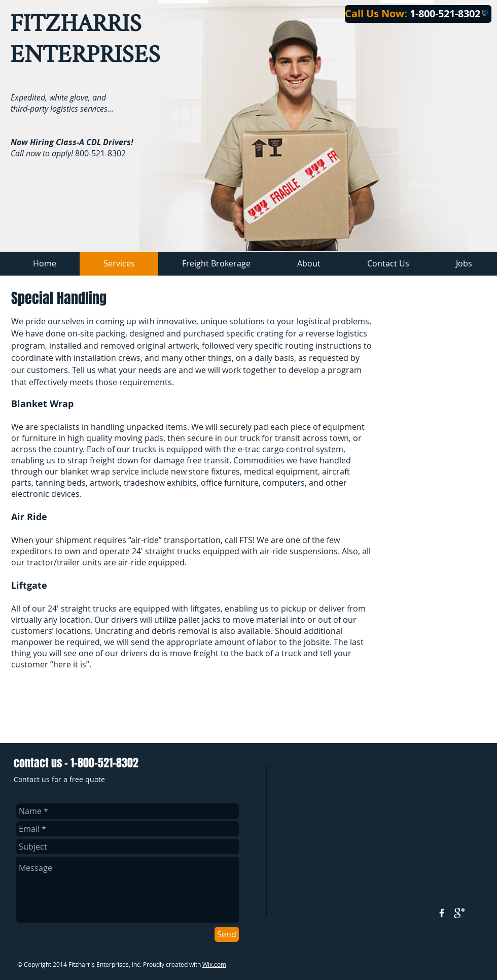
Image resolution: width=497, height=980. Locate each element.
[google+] (459, 913)
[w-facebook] (442, 913)
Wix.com (214, 964)
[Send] (227, 934)
